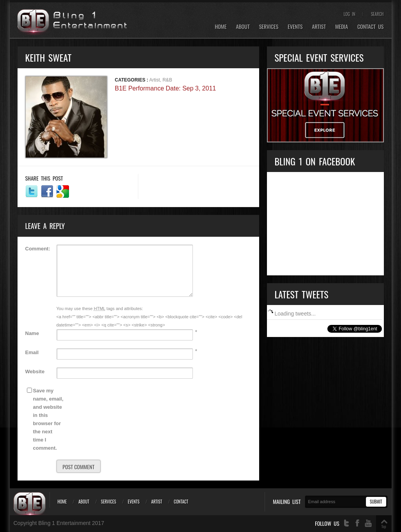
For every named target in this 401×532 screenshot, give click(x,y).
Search (377, 14)
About (243, 27)
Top (383, 526)
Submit (376, 502)
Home (221, 27)
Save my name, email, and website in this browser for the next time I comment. (48, 419)
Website (35, 372)
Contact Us (371, 27)
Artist (319, 27)
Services (269, 27)
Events (295, 27)
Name (32, 333)
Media (342, 27)
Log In (350, 14)
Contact (181, 502)
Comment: (38, 249)
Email (32, 352)
